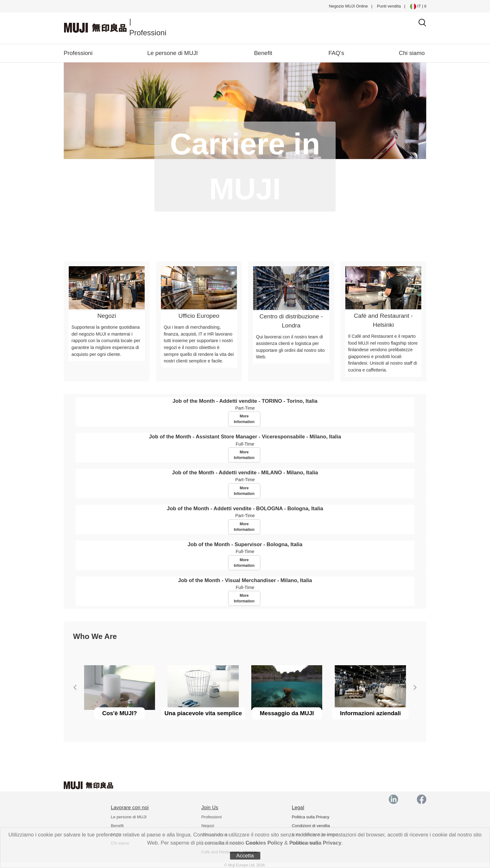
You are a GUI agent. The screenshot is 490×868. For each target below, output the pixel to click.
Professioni (78, 53)
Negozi (208, 826)
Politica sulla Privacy (315, 843)
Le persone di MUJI (172, 53)
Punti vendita (389, 6)
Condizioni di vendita (311, 826)
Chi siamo (412, 53)
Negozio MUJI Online (349, 6)
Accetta (245, 856)
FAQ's (336, 53)
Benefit (263, 53)
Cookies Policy (264, 843)
